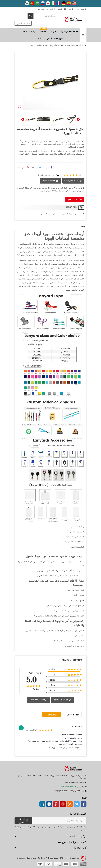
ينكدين (42, 804)
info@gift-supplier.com (63, 791)
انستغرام (49, 804)
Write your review (73, 181)
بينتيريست (23, 167)
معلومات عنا (60, 9)
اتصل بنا (50, 9)
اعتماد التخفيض (24, 821)
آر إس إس (70, 804)
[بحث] (43, 16)
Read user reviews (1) (50, 175)
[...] (79, 778)
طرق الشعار (81, 9)
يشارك (48, 167)
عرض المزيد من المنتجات (75, 646)
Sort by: (76, 715)
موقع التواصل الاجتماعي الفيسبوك (84, 804)
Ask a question (50, 181)
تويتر (77, 804)
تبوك (71, 9)
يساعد (41, 9)
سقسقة (37, 167)
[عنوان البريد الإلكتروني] (59, 821)
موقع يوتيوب (63, 804)
